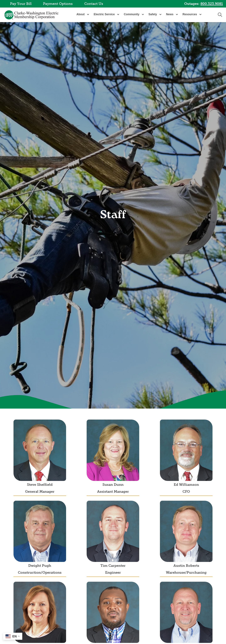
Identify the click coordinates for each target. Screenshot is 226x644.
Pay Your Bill (21, 4)
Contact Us (94, 4)
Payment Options (58, 4)
